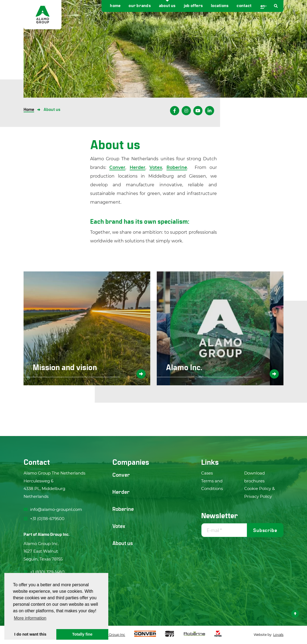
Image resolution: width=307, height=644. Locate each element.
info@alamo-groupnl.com (53, 509)
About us (167, 5)
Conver (117, 167)
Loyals (278, 635)
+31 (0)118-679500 (44, 519)
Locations (220, 5)
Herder (138, 167)
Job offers (193, 5)
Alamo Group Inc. (53, 534)
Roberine (177, 167)
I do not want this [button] (30, 634)
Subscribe (265, 530)
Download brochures (254, 477)
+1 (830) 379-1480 (44, 572)
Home (115, 5)
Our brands (140, 5)
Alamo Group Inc (111, 635)
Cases (207, 473)
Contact (244, 5)
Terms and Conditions (212, 485)
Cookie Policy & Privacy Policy (259, 492)
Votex (156, 167)
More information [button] (30, 618)
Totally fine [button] (82, 634)
